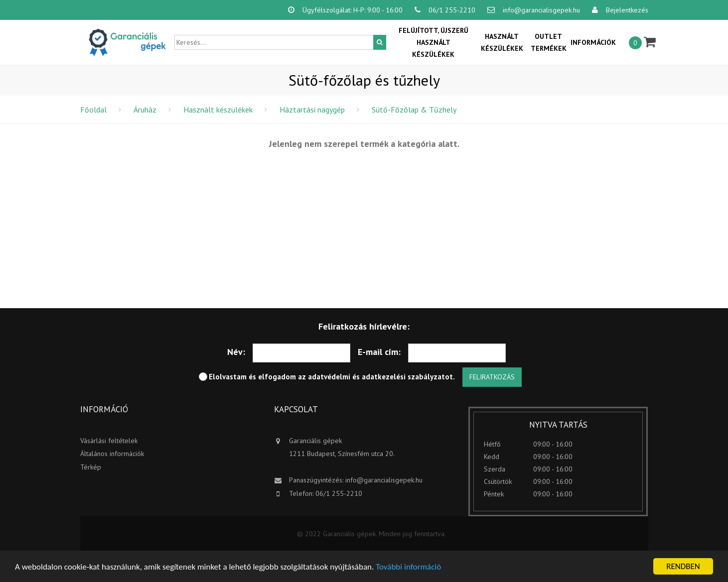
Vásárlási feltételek (109, 441)
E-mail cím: (379, 352)
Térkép (91, 467)
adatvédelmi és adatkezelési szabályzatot (380, 377)
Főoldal (93, 110)
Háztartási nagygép (312, 110)
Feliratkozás (492, 377)
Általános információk (112, 454)
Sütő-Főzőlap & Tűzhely (414, 110)
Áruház (145, 110)
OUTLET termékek (549, 42)
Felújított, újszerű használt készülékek (434, 42)
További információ (408, 567)
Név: (236, 352)
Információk (593, 42)
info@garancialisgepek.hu (384, 480)
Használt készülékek (502, 42)
